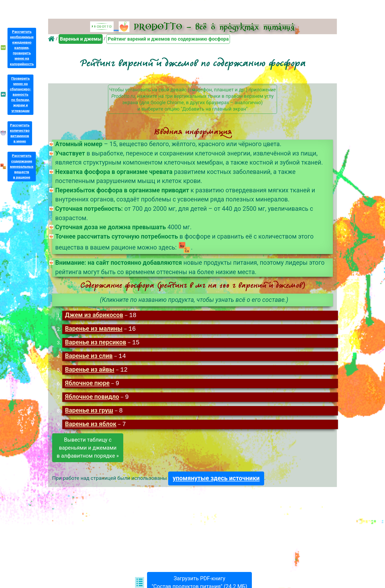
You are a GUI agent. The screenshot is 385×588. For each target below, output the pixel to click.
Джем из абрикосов (94, 316)
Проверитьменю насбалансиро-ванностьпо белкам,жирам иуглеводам (20, 95)
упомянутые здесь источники (216, 481)
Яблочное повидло (92, 399)
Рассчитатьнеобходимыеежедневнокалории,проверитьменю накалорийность (22, 48)
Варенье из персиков (96, 343)
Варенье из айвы (90, 371)
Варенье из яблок (91, 427)
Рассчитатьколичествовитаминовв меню (20, 133)
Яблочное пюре (87, 385)
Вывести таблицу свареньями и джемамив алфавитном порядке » (88, 450)
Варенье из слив (89, 357)
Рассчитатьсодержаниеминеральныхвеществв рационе (22, 166)
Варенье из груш (89, 413)
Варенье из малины (94, 330)
